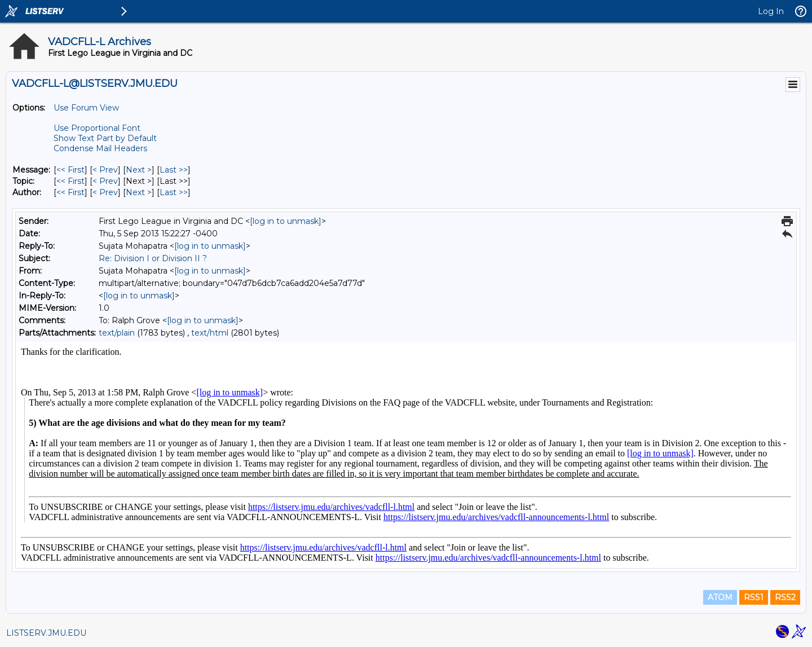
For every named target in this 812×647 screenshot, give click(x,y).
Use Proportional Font (97, 128)
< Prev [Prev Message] (105, 170)
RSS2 (785, 597)
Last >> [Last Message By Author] (174, 192)
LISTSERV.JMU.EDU (46, 633)
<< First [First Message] (70, 170)
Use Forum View (86, 108)
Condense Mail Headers (100, 148)
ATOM (720, 597)
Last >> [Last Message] (174, 170)
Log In (771, 11)
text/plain (117, 333)
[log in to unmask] (286, 221)
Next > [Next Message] (139, 170)
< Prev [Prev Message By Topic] (105, 181)
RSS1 (754, 597)
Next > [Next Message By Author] (139, 192)
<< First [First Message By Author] (70, 192)
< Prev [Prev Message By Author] (105, 192)
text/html (210, 333)
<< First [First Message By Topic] (70, 181)
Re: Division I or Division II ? (153, 258)
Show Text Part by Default (105, 138)
